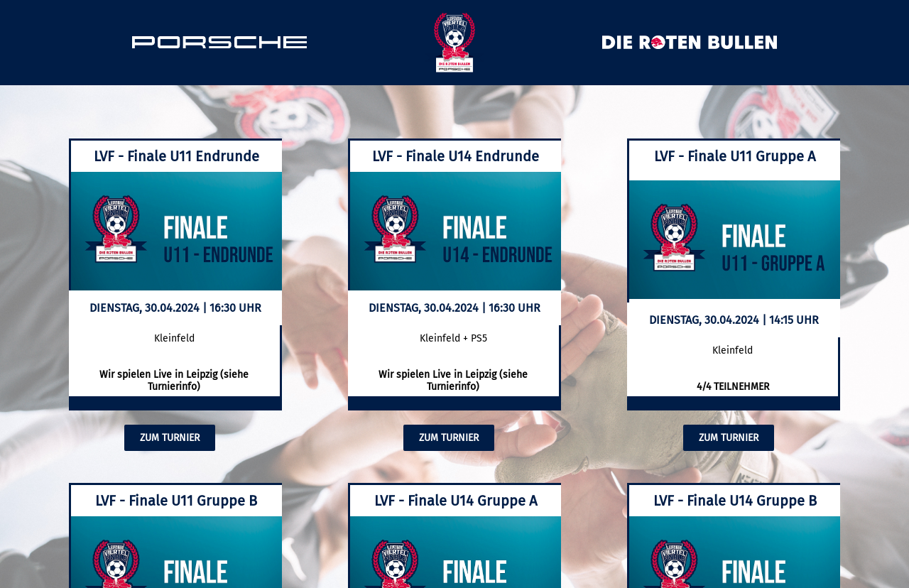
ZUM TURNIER (170, 438)
